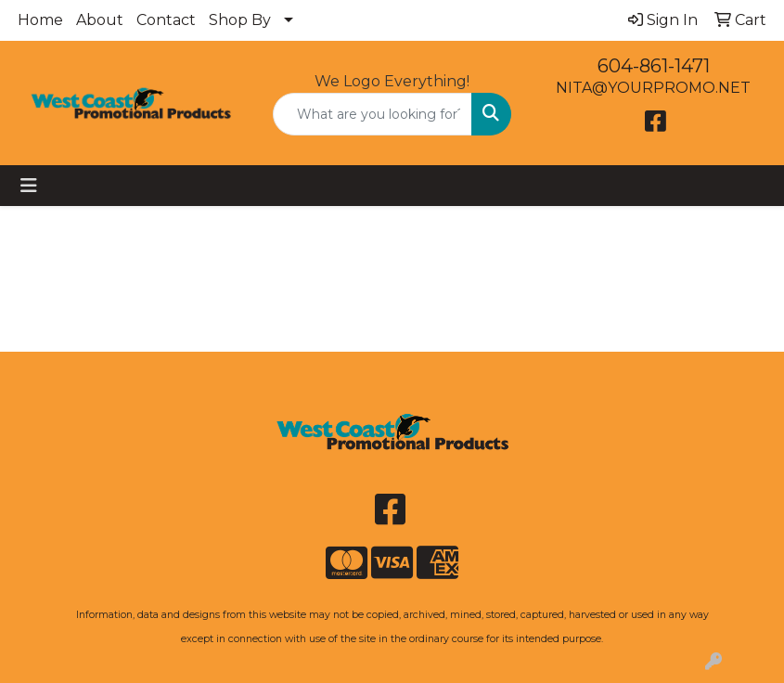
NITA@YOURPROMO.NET (653, 88)
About (100, 20)
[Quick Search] (373, 114)
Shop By (240, 20)
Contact (166, 20)
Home (40, 20)
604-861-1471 (654, 66)
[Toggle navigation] (29, 186)
